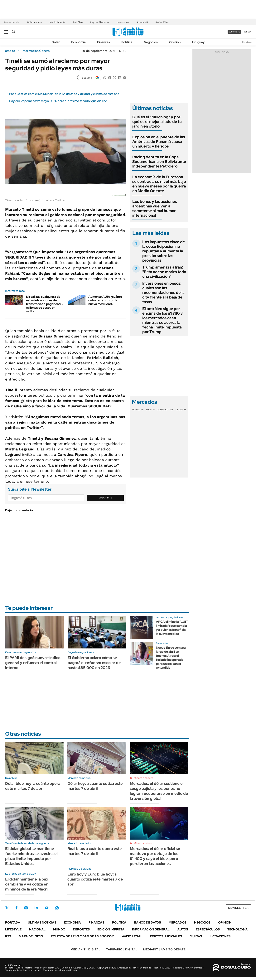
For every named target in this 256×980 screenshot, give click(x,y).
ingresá (247, 32)
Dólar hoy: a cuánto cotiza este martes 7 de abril (95, 786)
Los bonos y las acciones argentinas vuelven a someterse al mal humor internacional (155, 208)
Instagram (26, 908)
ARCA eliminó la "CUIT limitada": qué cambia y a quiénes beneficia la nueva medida (172, 628)
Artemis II (142, 22)
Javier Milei (162, 22)
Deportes (81, 929)
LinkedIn (36, 908)
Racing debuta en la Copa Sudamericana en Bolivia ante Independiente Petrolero (159, 162)
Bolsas (150, 410)
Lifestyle (13, 929)
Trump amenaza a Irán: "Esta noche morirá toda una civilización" (164, 272)
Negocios (151, 42)
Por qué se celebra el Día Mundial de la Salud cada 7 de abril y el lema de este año (64, 94)
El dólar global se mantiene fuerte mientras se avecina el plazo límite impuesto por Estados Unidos (31, 856)
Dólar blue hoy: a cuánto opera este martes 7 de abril (33, 786)
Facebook (17, 908)
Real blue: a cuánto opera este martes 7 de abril (95, 851)
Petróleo (78, 22)
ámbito (10, 51)
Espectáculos (208, 929)
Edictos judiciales (166, 936)
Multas (196, 936)
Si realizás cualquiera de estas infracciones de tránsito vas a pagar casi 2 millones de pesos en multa (45, 304)
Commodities (165, 410)
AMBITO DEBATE (164, 949)
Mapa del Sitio (31, 936)
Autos (183, 929)
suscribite (234, 32)
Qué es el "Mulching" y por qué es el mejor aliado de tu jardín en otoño (157, 122)
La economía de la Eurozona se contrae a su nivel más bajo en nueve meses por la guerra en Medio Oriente (159, 184)
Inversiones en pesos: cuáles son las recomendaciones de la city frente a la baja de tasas (163, 293)
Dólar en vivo (35, 22)
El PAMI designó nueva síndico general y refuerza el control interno (33, 663)
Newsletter (247, 42)
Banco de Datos (147, 922)
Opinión (175, 42)
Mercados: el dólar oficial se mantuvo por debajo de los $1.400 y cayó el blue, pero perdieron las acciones (155, 856)
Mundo (59, 929)
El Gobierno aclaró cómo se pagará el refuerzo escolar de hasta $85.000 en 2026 (94, 663)
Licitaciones (220, 936)
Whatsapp (57, 908)
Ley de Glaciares (100, 22)
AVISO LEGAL (132, 936)
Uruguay (198, 42)
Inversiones (123, 22)
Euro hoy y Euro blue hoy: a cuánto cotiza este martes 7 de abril (95, 879)
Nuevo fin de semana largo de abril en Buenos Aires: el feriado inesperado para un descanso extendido (171, 658)
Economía (78, 42)
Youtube (47, 908)
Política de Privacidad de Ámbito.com (82, 936)
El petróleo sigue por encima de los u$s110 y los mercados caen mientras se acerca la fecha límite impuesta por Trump (163, 320)
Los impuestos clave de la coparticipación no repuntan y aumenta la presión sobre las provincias (164, 251)
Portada (13, 922)
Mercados (178, 922)
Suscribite (105, 498)
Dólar (56, 42)
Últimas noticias (42, 922)
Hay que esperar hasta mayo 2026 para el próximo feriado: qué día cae (58, 101)
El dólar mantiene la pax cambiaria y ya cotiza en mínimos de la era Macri (27, 884)
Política (127, 42)
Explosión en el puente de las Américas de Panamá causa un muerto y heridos (159, 142)
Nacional (37, 929)
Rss (8, 936)
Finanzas (104, 42)
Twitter (7, 908)
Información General (36, 51)
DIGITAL (85, 949)
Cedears (181, 410)
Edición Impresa (111, 929)
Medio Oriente (57, 22)
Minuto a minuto (143, 778)
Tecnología (238, 929)
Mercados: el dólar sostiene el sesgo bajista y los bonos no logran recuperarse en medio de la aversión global (159, 791)
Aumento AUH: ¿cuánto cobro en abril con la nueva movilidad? (105, 300)
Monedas (138, 410)
